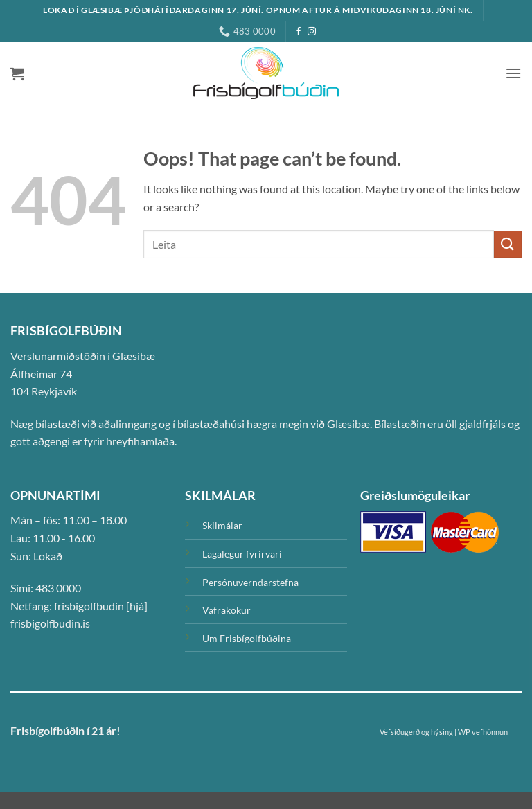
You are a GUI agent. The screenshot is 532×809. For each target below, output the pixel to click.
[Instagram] (312, 32)
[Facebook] (299, 32)
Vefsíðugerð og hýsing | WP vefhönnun (444, 732)
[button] (17, 73)
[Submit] (508, 244)
